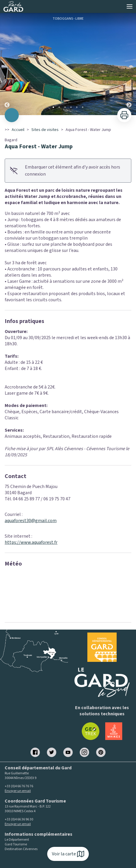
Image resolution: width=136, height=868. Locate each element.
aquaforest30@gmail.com (31, 521)
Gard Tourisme (16, 845)
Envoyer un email (18, 791)
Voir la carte (68, 854)
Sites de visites (45, 130)
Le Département (17, 840)
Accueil (18, 130)
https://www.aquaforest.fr (31, 542)
